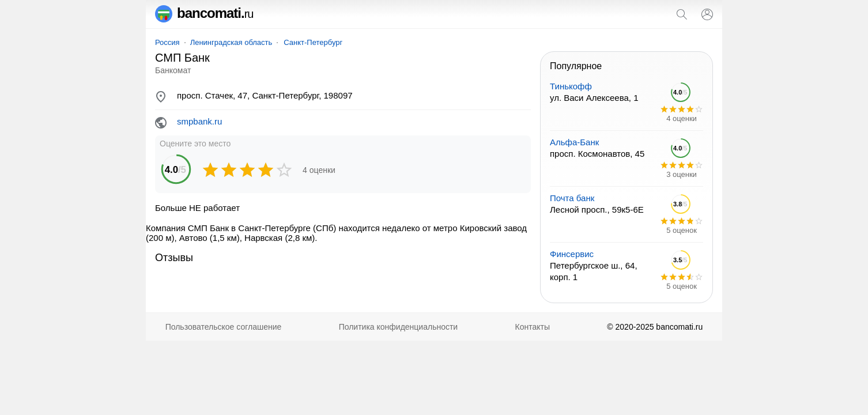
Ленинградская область (231, 42)
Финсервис (572, 254)
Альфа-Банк (574, 142)
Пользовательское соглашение (224, 327)
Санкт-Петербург (313, 42)
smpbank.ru (199, 121)
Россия (167, 42)
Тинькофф (571, 86)
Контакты (533, 327)
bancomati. (204, 13)
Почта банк (572, 198)
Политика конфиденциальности (399, 327)
